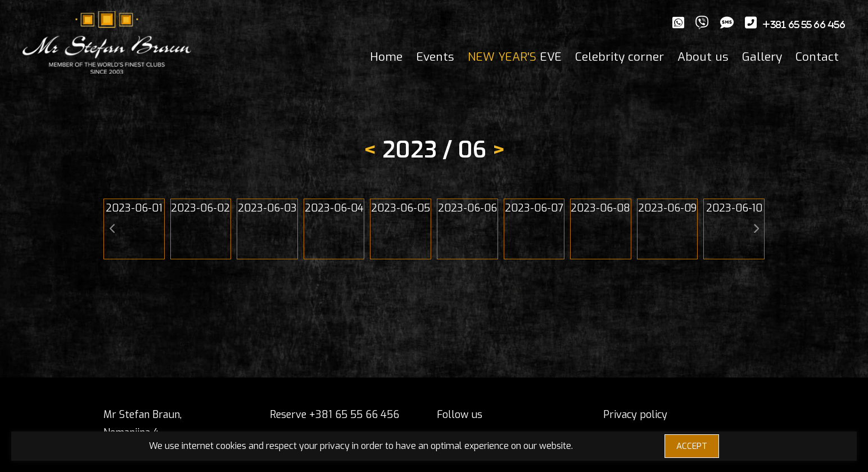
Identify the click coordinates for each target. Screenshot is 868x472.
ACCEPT (692, 446)
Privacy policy (635, 415)
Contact (817, 57)
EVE (515, 57)
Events (435, 57)
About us (703, 57)
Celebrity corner (620, 57)
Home (386, 57)
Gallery (762, 57)
